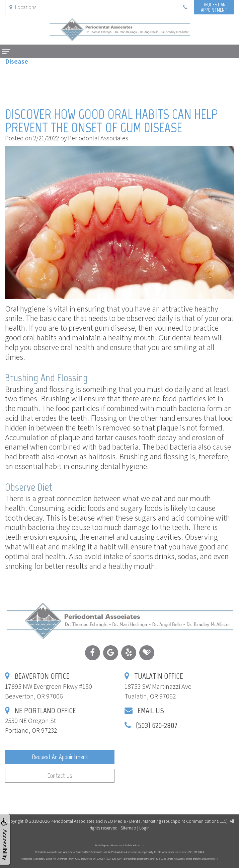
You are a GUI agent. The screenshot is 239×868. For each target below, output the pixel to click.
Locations (23, 7)
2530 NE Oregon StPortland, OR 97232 (41, 721)
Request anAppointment (214, 7)
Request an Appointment (60, 757)
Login (144, 828)
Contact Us (60, 776)
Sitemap (128, 828)
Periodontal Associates (72, 821)
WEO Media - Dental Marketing (132, 821)
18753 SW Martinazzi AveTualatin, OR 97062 (158, 686)
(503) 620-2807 (157, 725)
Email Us (151, 710)
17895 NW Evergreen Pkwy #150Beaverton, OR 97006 (49, 686)
